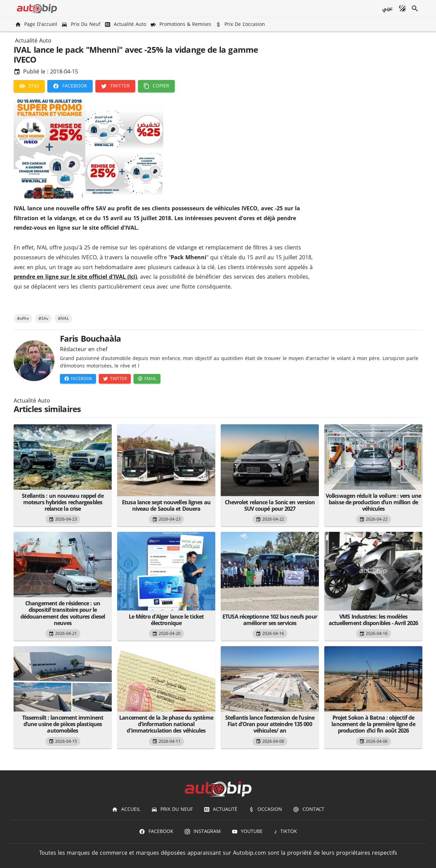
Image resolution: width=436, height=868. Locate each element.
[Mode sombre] (403, 9)
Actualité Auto (33, 41)
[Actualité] (221, 809)
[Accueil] (126, 809)
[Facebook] (70, 86)
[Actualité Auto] (126, 24)
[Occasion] (265, 809)
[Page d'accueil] (37, 24)
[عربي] (387, 9)
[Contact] (308, 809)
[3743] (29, 86)
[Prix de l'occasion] (241, 24)
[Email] (147, 379)
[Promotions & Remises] (181, 24)
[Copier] (156, 86)
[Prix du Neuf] (81, 24)
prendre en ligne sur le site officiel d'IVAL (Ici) (75, 277)
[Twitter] (115, 86)
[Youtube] (247, 832)
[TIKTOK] (285, 832)
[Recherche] (415, 9)
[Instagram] (203, 832)
